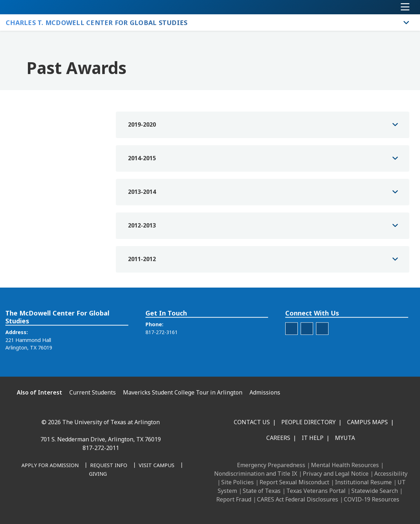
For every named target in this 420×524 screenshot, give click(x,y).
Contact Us (252, 422)
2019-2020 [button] (142, 124)
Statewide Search (375, 491)
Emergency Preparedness (271, 465)
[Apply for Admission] (50, 466)
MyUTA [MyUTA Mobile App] (345, 438)
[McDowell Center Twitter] (307, 339)
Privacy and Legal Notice (336, 474)
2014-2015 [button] (142, 158)
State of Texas (262, 491)
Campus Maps (367, 422)
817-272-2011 (101, 448)
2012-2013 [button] (142, 225)
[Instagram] (75, 498)
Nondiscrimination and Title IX (256, 474)
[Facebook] (43, 498)
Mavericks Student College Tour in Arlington (183, 392)
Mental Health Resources (345, 465)
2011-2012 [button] (142, 259)
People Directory (308, 422)
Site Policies (238, 482)
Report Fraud (234, 499)
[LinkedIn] (59, 498)
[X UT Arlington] (90, 498)
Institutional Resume (363, 482)
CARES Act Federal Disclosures (298, 499)
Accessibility (391, 474)
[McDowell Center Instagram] (291, 339)
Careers (278, 438)
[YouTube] (106, 498)
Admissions (265, 392)
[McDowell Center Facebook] (322, 339)
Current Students (93, 392)
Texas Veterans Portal (316, 491)
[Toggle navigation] (405, 7)
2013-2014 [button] (142, 192)
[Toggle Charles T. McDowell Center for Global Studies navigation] (406, 23)
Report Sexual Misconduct (294, 482)
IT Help (313, 438)
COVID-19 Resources (372, 499)
